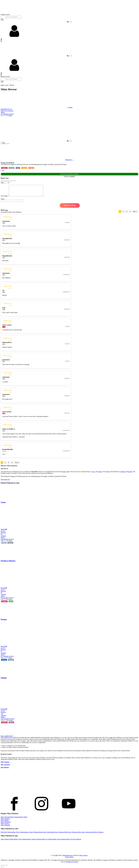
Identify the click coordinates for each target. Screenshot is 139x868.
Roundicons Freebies (72, 862)
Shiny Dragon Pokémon (8, 839)
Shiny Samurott (5, 819)
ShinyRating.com (68, 855)
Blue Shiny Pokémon (19, 832)
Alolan (31, 168)
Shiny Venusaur (5, 762)
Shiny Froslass (5, 824)
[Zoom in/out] (7, 865)
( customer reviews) (7, 114)
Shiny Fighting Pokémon (35, 839)
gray (7, 85)
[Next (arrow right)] (3, 867)
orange (24, 168)
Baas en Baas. (84, 855)
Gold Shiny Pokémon (97, 832)
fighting (4, 168)
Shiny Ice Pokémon (48, 839)
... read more (21, 437)
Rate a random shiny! (7, 736)
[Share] (3, 865)
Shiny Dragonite (15, 817)
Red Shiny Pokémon (58, 832)
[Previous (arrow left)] (1, 867)
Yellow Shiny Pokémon (84, 832)
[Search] (2, 20)
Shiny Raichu (5, 820)
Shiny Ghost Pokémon (21, 839)
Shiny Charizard (5, 765)
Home (2, 85)
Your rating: (5, 196)
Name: (3, 199)
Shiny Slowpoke (5, 817)
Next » (135, 211)
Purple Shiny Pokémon (46, 832)
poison (11, 722)
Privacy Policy (70, 857)
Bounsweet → (69, 160)
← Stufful (69, 107)
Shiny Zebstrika (5, 825)
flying (4, 543)
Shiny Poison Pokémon (60, 839)
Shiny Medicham (6, 822)
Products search (5, 15)
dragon (4, 660)
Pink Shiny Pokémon (7, 832)
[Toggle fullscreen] (5, 865)
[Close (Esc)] (1, 865)
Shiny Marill (23, 817)
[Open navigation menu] (1, 41)
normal (11, 168)
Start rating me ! (5, 479)
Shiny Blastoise (5, 767)
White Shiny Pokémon (71, 832)
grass (11, 601)
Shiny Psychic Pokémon (74, 839)
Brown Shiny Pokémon (32, 832)
